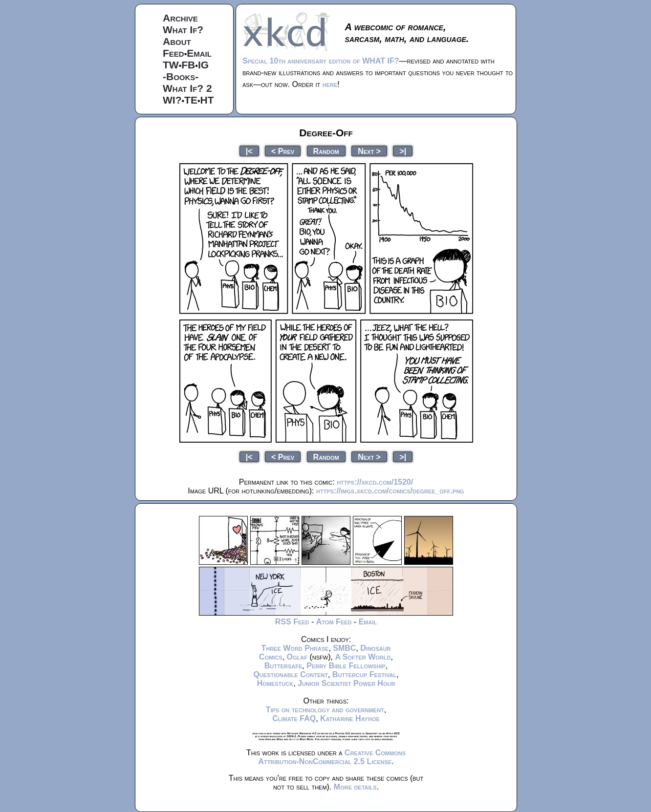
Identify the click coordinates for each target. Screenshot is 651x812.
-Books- (181, 76)
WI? (172, 100)
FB (188, 65)
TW (171, 65)
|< (249, 151)
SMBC (344, 648)
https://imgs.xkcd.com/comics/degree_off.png (390, 491)
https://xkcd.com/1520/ (375, 482)
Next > (369, 151)
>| (403, 151)
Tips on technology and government (325, 710)
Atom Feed (334, 622)
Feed (174, 53)
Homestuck (275, 683)
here (330, 84)
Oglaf (297, 657)
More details (355, 787)
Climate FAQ (294, 718)
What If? (183, 30)
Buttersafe (283, 666)
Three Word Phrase (295, 648)
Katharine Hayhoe (350, 718)
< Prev (283, 151)
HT (207, 100)
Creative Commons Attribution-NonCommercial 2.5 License (332, 757)
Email (199, 53)
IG (203, 65)
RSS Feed (292, 622)
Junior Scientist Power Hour (346, 683)
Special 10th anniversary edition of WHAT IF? (321, 61)
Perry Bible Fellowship (346, 666)
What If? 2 (187, 88)
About (177, 41)
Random (326, 151)
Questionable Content (291, 674)
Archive (180, 18)
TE (191, 100)
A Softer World (363, 657)
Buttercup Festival (364, 674)
